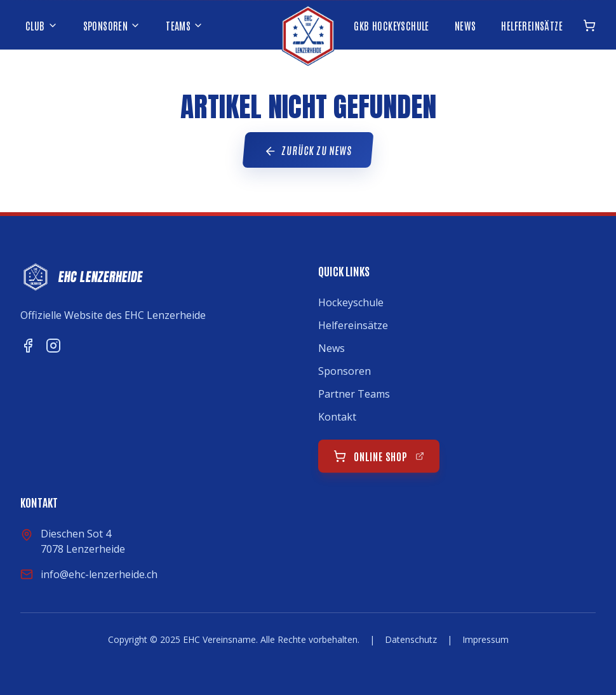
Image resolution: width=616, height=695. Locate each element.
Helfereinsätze (353, 325)
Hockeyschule (351, 302)
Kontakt (337, 417)
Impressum (485, 639)
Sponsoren (345, 371)
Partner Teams (354, 394)
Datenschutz (411, 639)
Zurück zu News (308, 151)
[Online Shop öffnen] (589, 25)
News (331, 348)
